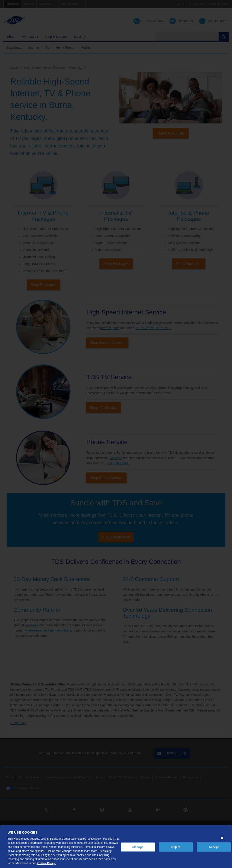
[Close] (222, 838)
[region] (116, 847)
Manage (138, 847)
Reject (176, 847)
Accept (214, 847)
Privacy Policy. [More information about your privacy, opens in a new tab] (46, 863)
